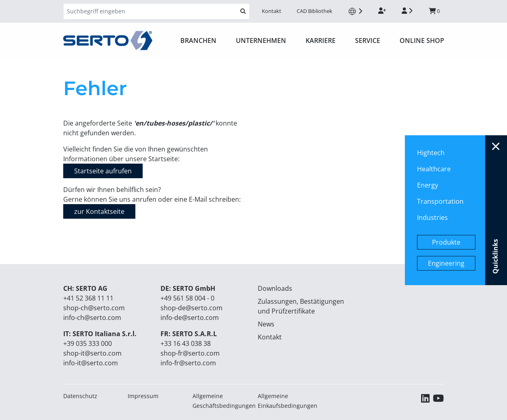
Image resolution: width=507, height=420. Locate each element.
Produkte (446, 242)
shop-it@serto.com (92, 353)
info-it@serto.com (91, 363)
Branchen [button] (198, 41)
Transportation (440, 201)
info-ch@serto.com (92, 318)
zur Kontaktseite (99, 211)
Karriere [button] (321, 41)
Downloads (275, 288)
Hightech (431, 153)
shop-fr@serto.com (190, 353)
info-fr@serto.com (188, 363)
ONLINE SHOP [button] (422, 41)
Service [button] (368, 41)
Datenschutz (80, 396)
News (266, 324)
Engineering (446, 263)
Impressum (143, 396)
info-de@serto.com (190, 318)
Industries (432, 217)
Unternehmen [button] (261, 41)
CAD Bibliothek (314, 11)
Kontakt (272, 11)
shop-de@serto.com (191, 308)
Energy (428, 185)
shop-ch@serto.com (94, 308)
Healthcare (434, 169)
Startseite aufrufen (103, 171)
